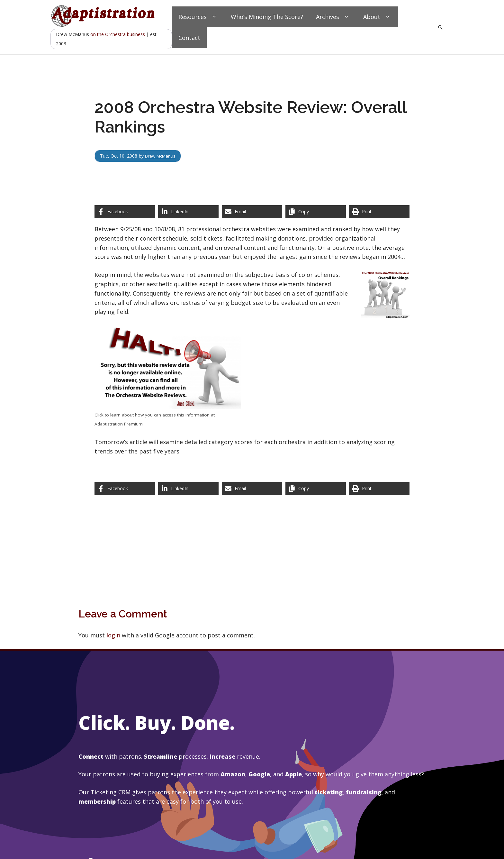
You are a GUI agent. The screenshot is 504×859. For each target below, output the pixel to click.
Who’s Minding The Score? (267, 17)
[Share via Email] (252, 212)
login (113, 635)
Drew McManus (162, 156)
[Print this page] (379, 212)
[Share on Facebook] (125, 212)
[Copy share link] (316, 212)
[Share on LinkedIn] (188, 212)
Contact (189, 38)
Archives (333, 17)
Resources (198, 17)
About (377, 17)
